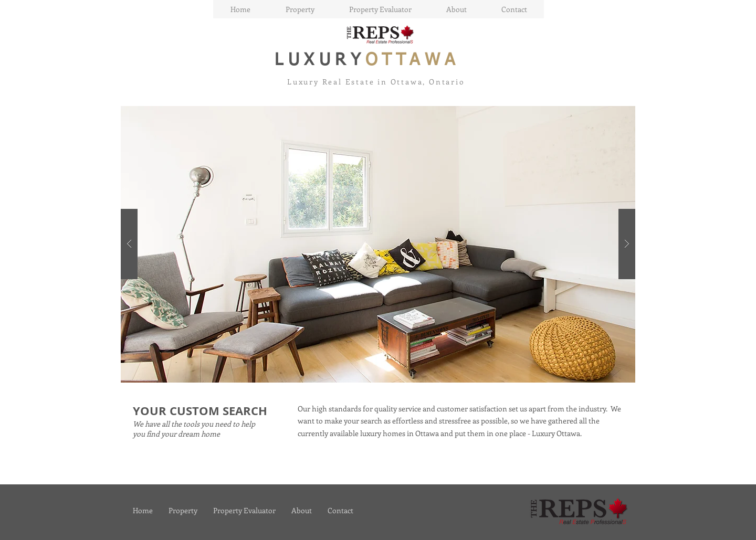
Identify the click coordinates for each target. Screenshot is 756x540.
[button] (378, 244)
